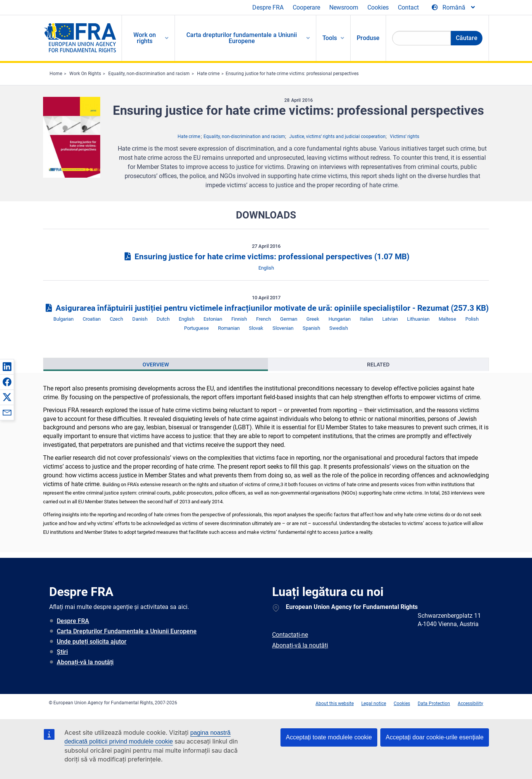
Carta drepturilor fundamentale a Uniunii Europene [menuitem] (242, 38)
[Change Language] (454, 8)
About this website (335, 704)
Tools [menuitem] (330, 38)
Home (56, 74)
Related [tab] (378, 365)
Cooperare (306, 7)
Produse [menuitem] (368, 38)
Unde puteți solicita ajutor (92, 642)
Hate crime (208, 74)
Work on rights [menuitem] (145, 38)
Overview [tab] (156, 365)
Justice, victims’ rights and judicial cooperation (337, 137)
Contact (408, 7)
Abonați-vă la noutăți (85, 662)
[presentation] (156, 365)
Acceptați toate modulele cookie (329, 737)
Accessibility (470, 704)
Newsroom (344, 7)
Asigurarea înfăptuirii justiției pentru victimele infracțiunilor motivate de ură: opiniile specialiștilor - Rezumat (266, 308)
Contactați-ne (290, 635)
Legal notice (374, 704)
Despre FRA (268, 7)
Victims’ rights (405, 137)
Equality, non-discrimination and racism (149, 74)
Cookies (378, 7)
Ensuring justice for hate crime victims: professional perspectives (292, 74)
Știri (62, 652)
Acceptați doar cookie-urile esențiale (435, 737)
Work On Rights (85, 74)
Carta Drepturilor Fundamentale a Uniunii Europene (127, 631)
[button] (7, 366)
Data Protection (434, 704)
